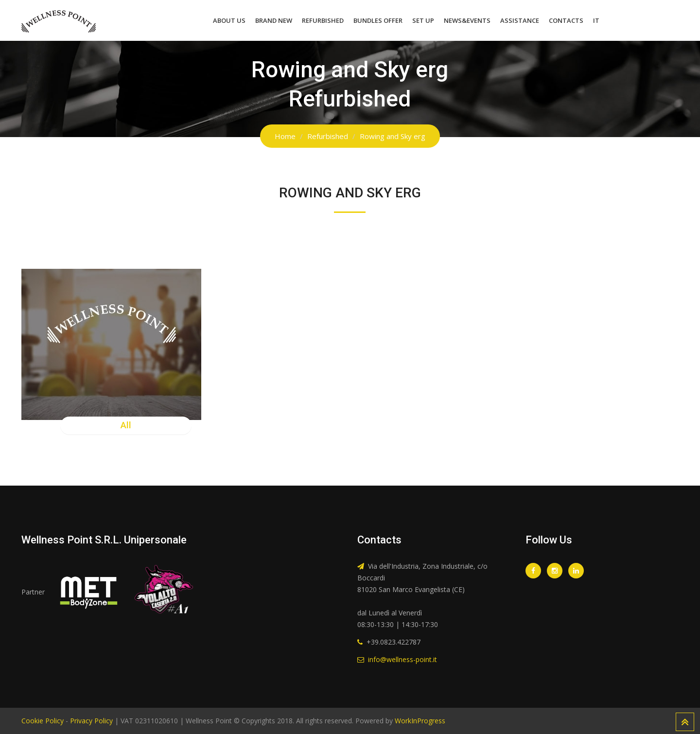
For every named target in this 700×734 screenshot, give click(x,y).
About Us (229, 20)
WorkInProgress (419, 721)
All (126, 425)
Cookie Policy (43, 721)
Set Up (423, 20)
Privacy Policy (91, 721)
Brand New (274, 20)
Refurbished (323, 20)
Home (285, 136)
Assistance (520, 20)
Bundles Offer (378, 20)
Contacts (566, 20)
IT (596, 20)
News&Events (467, 20)
